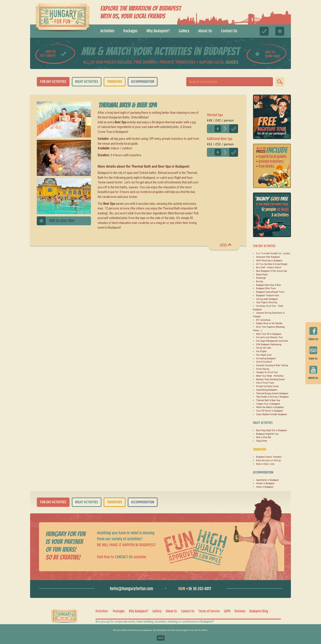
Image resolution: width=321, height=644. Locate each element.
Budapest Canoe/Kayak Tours (270, 292)
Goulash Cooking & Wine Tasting (272, 365)
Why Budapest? (158, 31)
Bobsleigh (261, 278)
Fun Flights (261, 351)
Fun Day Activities (53, 82)
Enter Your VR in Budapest (269, 334)
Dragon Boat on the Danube (269, 323)
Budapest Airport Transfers (269, 457)
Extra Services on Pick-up (268, 460)
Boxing (259, 281)
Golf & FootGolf (264, 362)
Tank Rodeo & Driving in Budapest (272, 397)
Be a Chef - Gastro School (269, 267)
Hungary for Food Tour (267, 372)
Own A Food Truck (265, 383)
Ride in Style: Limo (265, 464)
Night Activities (87, 82)
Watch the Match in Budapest (270, 407)
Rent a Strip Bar (264, 437)
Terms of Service (209, 611)
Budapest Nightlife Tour (267, 434)
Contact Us (229, 31)
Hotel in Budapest (265, 487)
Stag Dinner (262, 441)
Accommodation (143, 82)
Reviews (240, 611)
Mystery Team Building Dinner (270, 379)
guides (232, 62)
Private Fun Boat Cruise (267, 386)
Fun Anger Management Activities (272, 341)
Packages (130, 31)
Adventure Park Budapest (268, 257)
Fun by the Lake (264, 348)
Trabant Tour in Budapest (268, 404)
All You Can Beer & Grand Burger (272, 264)
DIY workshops (263, 320)
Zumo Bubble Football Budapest (272, 414)
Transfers (115, 82)
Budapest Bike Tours (266, 288)
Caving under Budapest (267, 299)
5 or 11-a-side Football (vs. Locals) (273, 253)
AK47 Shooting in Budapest (269, 261)
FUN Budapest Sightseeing (269, 344)
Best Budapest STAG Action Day (272, 271)
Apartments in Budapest (267, 480)
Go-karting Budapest (266, 359)
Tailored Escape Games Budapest (272, 393)
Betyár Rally (262, 275)
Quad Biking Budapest (267, 390)
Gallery (184, 31)
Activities (107, 31)
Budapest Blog (259, 611)
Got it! (161, 638)
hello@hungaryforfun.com (132, 589)
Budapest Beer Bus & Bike (269, 285)
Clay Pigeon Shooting (267, 302)
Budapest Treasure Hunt (267, 296)
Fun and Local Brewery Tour (269, 337)
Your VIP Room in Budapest (270, 411)
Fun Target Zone (264, 355)
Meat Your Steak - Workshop (270, 376)
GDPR (227, 611)
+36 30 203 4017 (195, 589)
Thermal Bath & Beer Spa (268, 400)
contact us (124, 557)
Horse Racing (263, 369)
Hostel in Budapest (265, 483)
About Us (205, 31)
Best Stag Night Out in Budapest (272, 430)
